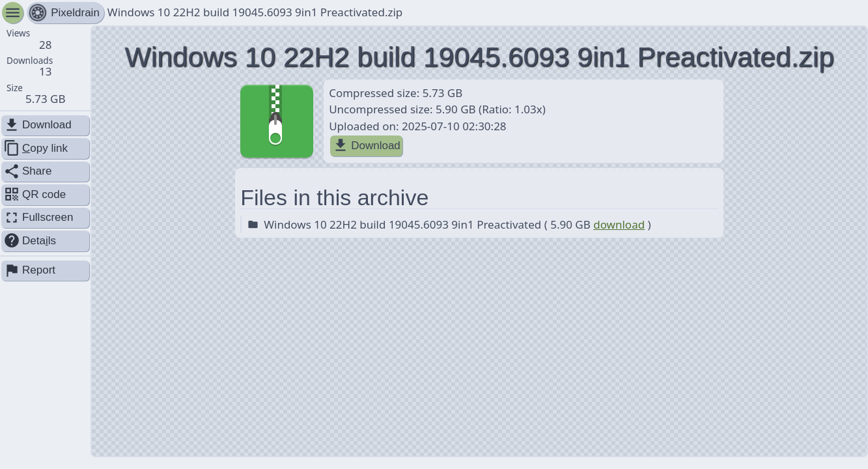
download (619, 224)
